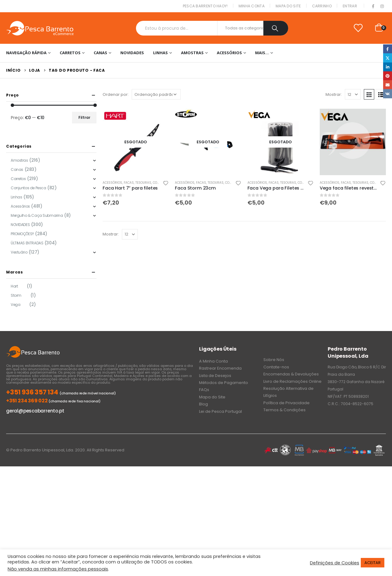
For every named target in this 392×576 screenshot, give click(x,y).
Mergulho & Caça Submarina (37, 215)
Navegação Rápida (26, 53)
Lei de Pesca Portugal (221, 411)
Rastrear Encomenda (220, 368)
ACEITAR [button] (373, 563)
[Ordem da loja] (156, 94)
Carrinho (322, 6)
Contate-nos (276, 367)
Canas (100, 53)
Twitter (388, 58)
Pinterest (388, 76)
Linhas (160, 53)
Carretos (70, 53)
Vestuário (19, 252)
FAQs (204, 390)
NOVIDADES (132, 53)
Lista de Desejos (215, 376)
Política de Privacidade (286, 403)
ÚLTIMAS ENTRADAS (27, 243)
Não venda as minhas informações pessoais (58, 569)
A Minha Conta (213, 361)
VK (388, 94)
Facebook (388, 49)
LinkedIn (388, 67)
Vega (15, 305)
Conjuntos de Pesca (28, 188)
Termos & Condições (285, 410)
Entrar (350, 6)
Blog (204, 404)
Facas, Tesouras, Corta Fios (147, 183)
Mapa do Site (288, 6)
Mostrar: (334, 94)
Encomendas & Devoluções (291, 374)
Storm (16, 295)
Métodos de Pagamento (224, 383)
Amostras (192, 53)
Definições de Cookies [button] (335, 563)
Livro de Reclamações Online (292, 381)
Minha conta (252, 6)
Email (388, 85)
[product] (136, 142)
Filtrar (84, 117)
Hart (14, 286)
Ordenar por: (116, 94)
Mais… (262, 53)
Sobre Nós (274, 360)
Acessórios (229, 53)
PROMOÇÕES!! (22, 234)
